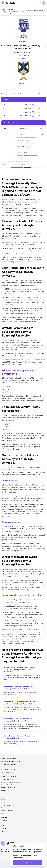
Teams (3, 826)
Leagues (4, 823)
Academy (4, 831)
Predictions (5, 820)
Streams (4, 828)
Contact (4, 802)
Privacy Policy (5, 805)
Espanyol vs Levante (7, 767)
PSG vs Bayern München (9, 764)
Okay (27, 862)
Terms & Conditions (7, 811)
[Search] (40, 3)
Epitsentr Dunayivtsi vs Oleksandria (12, 782)
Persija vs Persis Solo (8, 787)
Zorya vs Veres (6, 790)
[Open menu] (44, 3)
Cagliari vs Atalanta (7, 772)
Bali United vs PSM (7, 779)
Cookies (4, 808)
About (3, 797)
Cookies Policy (33, 855)
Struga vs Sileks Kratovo (9, 785)
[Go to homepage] (8, 3)
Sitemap (4, 813)
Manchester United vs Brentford (11, 762)
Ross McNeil (27, 105)
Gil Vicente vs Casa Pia (8, 770)
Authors (4, 800)
